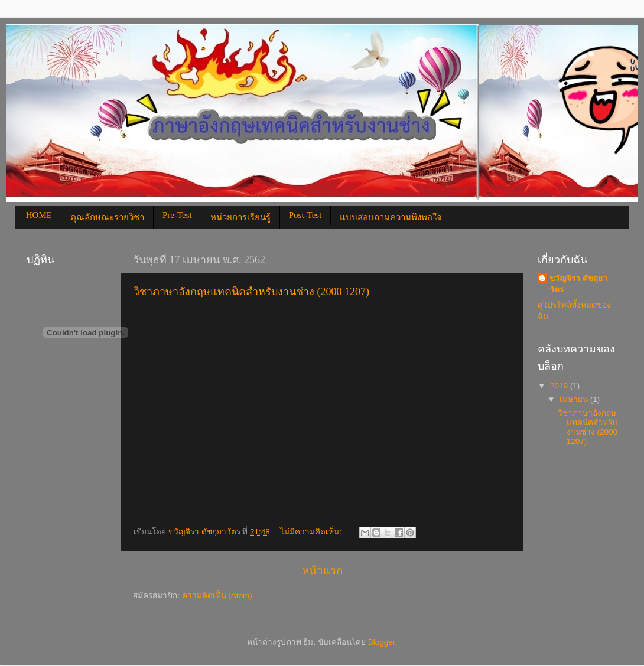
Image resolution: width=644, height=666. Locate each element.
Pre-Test (177, 215)
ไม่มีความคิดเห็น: (312, 532)
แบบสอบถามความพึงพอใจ (391, 217)
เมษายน (575, 399)
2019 (560, 386)
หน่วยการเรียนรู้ (240, 217)
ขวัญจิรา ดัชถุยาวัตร (578, 284)
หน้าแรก (322, 571)
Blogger (382, 642)
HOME (39, 215)
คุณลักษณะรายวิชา (107, 217)
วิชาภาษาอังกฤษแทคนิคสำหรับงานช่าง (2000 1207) (251, 292)
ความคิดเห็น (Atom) (217, 595)
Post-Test (305, 215)
